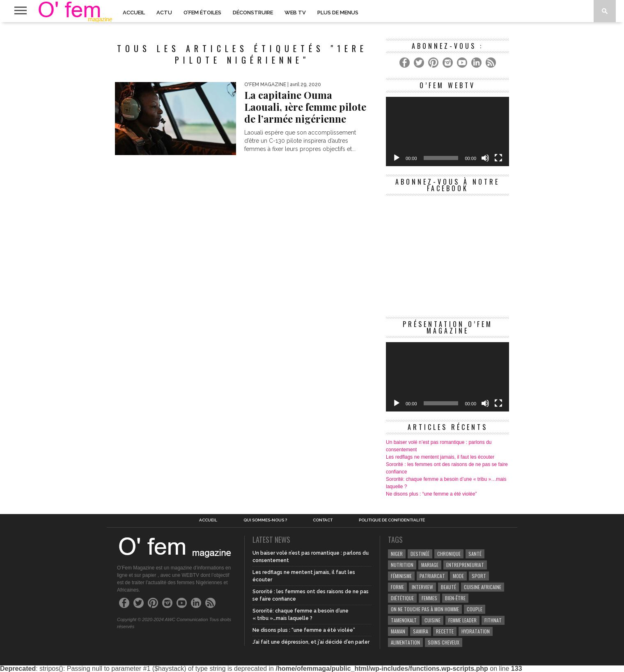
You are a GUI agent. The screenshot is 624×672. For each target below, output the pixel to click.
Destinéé (420, 554)
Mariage (430, 565)
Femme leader (462, 620)
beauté (448, 587)
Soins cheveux (444, 642)
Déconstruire (253, 13)
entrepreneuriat (465, 565)
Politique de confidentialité (392, 520)
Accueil (134, 13)
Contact (323, 520)
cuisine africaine (483, 587)
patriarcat (432, 576)
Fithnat (493, 620)
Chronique (449, 554)
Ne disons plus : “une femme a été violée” (431, 494)
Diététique (402, 598)
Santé (475, 554)
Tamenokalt (404, 620)
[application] (447, 131)
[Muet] (485, 158)
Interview (422, 587)
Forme (397, 587)
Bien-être (455, 598)
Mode (458, 576)
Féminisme (401, 576)
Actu (164, 13)
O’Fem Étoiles (202, 13)
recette (445, 631)
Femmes (429, 598)
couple (475, 609)
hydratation (476, 631)
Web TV (295, 13)
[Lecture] (397, 158)
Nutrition (402, 565)
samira (421, 631)
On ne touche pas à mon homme (425, 609)
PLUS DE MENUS (338, 13)
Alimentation (405, 642)
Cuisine (432, 620)
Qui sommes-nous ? (265, 520)
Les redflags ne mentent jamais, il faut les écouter (440, 457)
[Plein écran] (498, 158)
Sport (479, 576)
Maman (398, 631)
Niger (397, 554)
